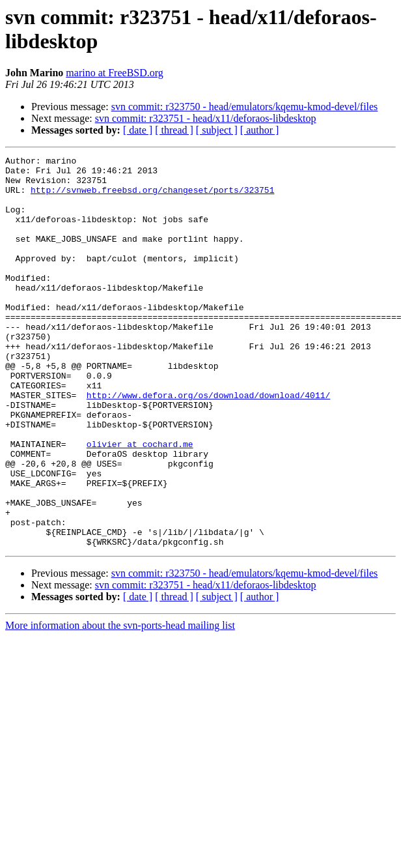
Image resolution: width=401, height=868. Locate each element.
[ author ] (260, 130)
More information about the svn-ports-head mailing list (120, 703)
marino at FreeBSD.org (114, 73)
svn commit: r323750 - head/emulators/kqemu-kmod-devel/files (245, 107)
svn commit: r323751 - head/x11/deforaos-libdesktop (206, 118)
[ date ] (138, 130)
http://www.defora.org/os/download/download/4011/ (208, 444)
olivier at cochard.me (140, 502)
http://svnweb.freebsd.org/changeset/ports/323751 (152, 197)
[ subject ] (217, 130)
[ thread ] (174, 130)
